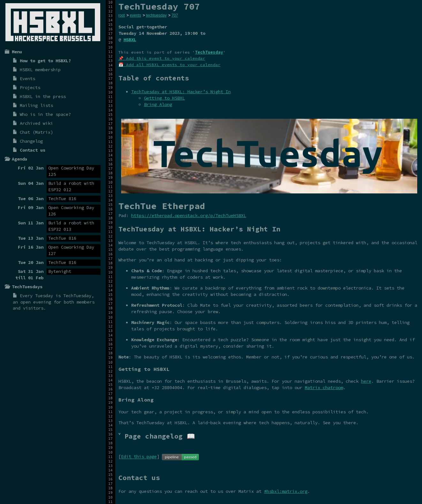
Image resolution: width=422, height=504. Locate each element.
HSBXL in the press (43, 96)
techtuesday (156, 15)
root (122, 15)
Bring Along (158, 104)
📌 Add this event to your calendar (162, 58)
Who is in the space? (45, 114)
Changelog (31, 141)
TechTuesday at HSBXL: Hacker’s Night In (181, 92)
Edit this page (139, 457)
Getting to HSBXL (164, 98)
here (366, 381)
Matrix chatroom (324, 387)
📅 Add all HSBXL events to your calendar (170, 65)
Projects (30, 87)
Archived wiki (36, 123)
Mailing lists (36, 105)
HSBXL (130, 40)
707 (175, 15)
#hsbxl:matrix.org (286, 491)
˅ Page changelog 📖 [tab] (157, 436)
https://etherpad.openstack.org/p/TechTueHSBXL (189, 215)
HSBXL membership (40, 70)
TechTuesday (77, 296)
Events (27, 79)
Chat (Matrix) (36, 132)
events (136, 15)
